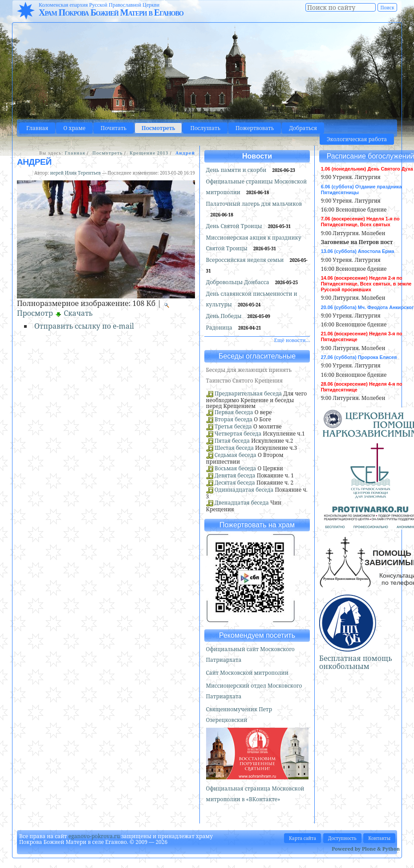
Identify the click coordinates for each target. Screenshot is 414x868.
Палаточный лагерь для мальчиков (254, 204)
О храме (74, 128)
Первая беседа (234, 412)
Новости (257, 156)
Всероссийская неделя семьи (246, 260)
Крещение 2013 (149, 153)
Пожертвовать (255, 128)
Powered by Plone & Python (366, 849)
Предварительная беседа (248, 393)
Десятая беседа (235, 483)
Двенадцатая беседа (242, 503)
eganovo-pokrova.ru (94, 836)
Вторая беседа (234, 419)
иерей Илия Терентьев (75, 173)
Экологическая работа (357, 139)
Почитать (114, 128)
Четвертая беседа (238, 434)
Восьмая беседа (235, 468)
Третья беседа (233, 426)
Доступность (342, 838)
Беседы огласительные (257, 356)
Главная (37, 128)
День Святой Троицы (235, 226)
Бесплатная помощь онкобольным (356, 662)
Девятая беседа (235, 475)
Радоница (220, 328)
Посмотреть (158, 128)
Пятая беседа (232, 441)
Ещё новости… (292, 340)
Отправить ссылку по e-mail (84, 326)
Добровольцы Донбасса (238, 282)
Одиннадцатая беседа (244, 490)
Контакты (379, 838)
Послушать (205, 128)
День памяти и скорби (237, 170)
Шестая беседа (234, 448)
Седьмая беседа (235, 455)
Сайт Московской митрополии (247, 673)
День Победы (225, 316)
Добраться (303, 128)
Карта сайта (302, 838)
